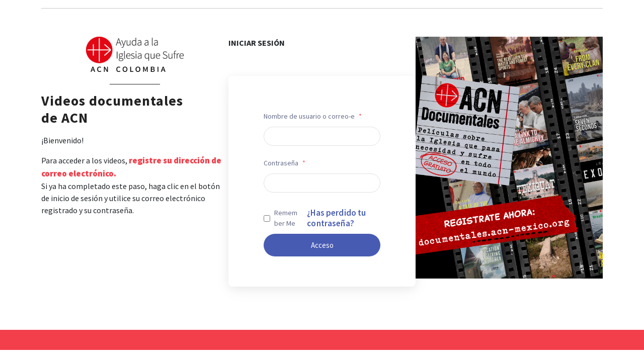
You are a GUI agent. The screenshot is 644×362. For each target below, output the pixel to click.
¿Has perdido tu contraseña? (336, 218)
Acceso (322, 245)
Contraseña (285, 163)
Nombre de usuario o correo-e (313, 116)
